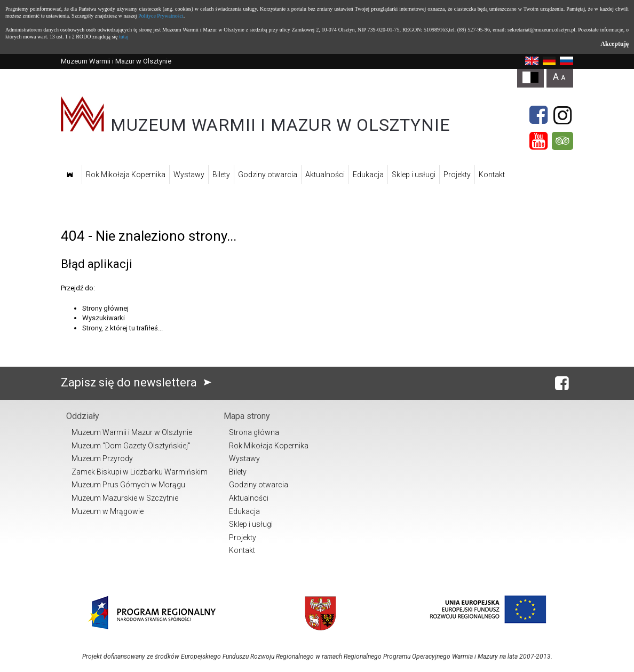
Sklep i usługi (414, 175)
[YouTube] (538, 141)
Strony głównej (105, 308)
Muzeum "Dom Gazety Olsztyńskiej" (131, 446)
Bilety (221, 175)
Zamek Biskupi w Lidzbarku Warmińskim (140, 472)
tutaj (124, 37)
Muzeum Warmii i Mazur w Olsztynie (132, 432)
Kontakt (492, 175)
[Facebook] (538, 115)
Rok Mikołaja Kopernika (126, 175)
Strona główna (254, 432)
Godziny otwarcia (268, 175)
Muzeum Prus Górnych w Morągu (128, 485)
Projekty (457, 175)
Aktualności (325, 175)
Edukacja (368, 175)
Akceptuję (615, 44)
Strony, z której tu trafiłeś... (122, 328)
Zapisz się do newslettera (138, 382)
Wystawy (189, 175)
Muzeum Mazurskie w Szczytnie (125, 498)
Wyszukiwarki (104, 318)
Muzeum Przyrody (102, 458)
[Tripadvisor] (562, 141)
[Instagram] (562, 115)
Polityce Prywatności (161, 16)
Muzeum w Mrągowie (108, 511)
